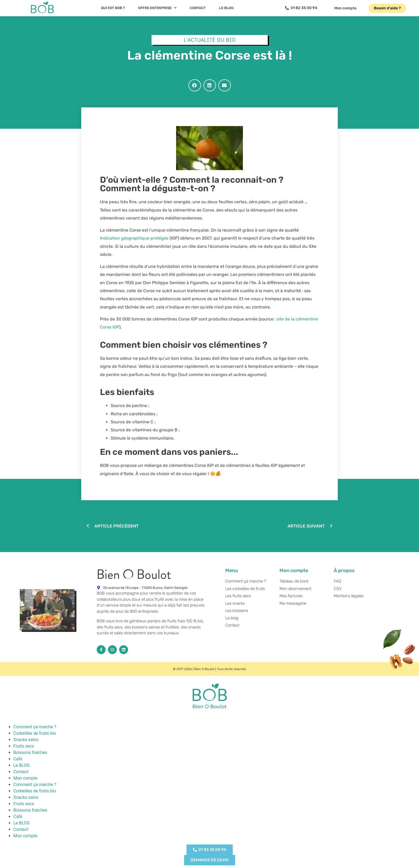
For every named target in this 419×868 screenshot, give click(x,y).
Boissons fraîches (30, 752)
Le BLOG (22, 765)
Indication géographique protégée (134, 238)
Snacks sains (26, 740)
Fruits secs (24, 746)
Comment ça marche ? (35, 727)
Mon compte (25, 778)
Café (18, 759)
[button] (195, 85)
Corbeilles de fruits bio (35, 733)
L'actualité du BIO (210, 40)
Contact (21, 772)
